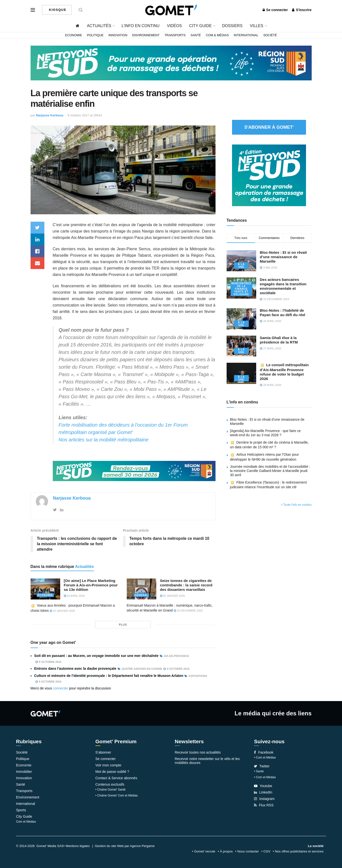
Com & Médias (217, 35)
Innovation (118, 35)
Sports (21, 810)
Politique (95, 35)
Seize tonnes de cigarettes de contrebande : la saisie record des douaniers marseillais (186, 585)
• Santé (259, 771)
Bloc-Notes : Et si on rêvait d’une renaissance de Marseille (283, 257)
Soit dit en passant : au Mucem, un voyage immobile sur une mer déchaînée (96, 656)
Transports (175, 35)
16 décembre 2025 (188, 611)
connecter (61, 688)
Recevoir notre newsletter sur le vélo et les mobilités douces (207, 761)
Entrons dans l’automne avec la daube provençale (75, 669)
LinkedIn (263, 792)
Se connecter (275, 10)
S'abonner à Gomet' (269, 127)
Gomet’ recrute (205, 851)
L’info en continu (141, 26)
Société (270, 35)
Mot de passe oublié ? (112, 772)
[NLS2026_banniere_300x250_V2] (269, 175)
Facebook (264, 752)
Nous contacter (248, 851)
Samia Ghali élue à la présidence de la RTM (279, 340)
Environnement (146, 35)
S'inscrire (302, 10)
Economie (74, 35)
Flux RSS (264, 805)
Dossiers (232, 26)
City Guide (200, 26)
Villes (256, 26)
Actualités (99, 26)
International (246, 35)
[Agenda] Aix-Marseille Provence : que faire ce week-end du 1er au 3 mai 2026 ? (265, 433)
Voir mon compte (108, 765)
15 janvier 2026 (62, 611)
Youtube (263, 786)
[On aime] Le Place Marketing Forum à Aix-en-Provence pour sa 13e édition (91, 585)
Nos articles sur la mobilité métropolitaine (104, 440)
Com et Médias (26, 822)
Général (142, 595)
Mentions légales (78, 846)
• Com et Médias (265, 758)
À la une (241, 266)
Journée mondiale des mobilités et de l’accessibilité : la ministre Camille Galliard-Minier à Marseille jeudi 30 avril (270, 471)
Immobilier (24, 772)
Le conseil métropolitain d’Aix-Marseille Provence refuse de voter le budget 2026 (284, 372)
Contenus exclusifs (110, 784)
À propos (226, 851)
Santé (196, 35)
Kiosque (57, 10)
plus (123, 625)
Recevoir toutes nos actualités (198, 752)
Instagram (264, 799)
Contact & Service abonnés (116, 778)
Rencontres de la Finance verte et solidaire (241, 289)
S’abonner (103, 752)
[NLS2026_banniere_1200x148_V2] (171, 63)
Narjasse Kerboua (50, 115)
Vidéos (174, 26)
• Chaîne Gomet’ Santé (111, 790)
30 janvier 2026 (172, 596)
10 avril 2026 (74, 596)
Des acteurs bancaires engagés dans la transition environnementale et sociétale (283, 286)
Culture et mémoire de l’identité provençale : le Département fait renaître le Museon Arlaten (109, 676)
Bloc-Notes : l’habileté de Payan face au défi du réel (283, 313)
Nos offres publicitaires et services (299, 851)
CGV (267, 851)
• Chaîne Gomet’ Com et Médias (117, 796)
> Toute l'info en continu (296, 505)
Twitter (262, 766)
